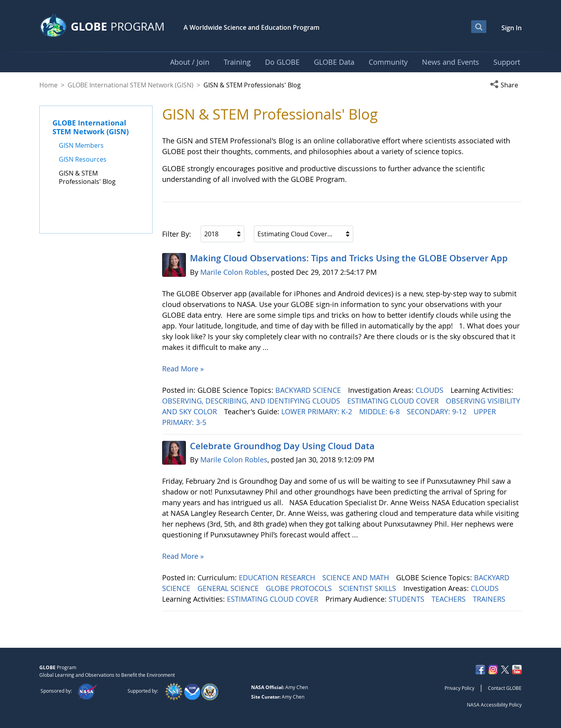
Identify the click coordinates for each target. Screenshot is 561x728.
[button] (506, 85)
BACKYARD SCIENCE (309, 390)
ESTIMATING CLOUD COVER (394, 401)
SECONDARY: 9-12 (438, 411)
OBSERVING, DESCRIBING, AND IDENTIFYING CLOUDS (252, 401)
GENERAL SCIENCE (229, 588)
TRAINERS (490, 599)
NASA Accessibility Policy (494, 705)
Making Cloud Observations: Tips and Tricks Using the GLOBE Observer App (349, 258)
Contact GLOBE (505, 688)
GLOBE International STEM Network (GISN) (131, 85)
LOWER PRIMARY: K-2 (318, 411)
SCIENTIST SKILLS (369, 588)
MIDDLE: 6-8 (380, 411)
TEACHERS (450, 599)
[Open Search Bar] (479, 27)
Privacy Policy (459, 688)
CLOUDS (430, 390)
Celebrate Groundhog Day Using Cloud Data (282, 446)
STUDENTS (407, 599)
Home (48, 85)
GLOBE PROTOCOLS (300, 588)
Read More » (183, 369)
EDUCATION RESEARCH (278, 577)
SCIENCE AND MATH (357, 577)
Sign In (512, 28)
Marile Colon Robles (234, 272)
